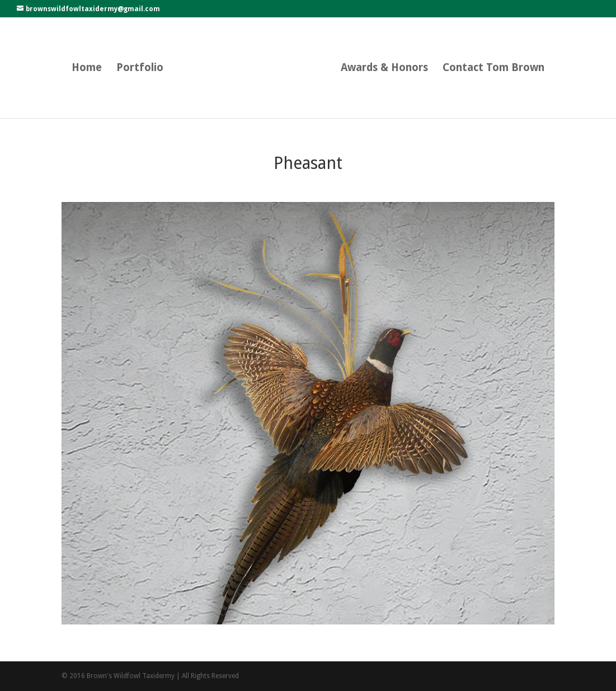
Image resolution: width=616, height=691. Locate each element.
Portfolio (140, 69)
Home (87, 69)
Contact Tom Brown (493, 69)
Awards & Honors (384, 69)
